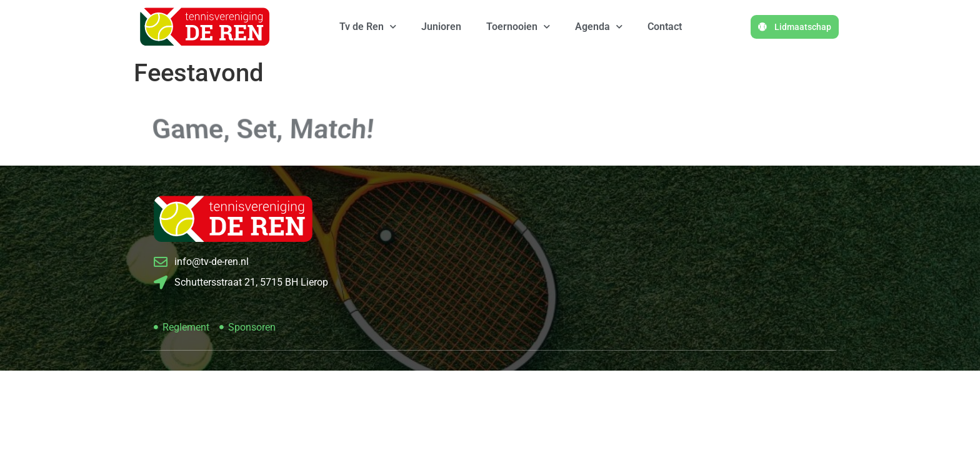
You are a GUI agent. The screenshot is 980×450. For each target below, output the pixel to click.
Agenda (599, 27)
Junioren (441, 27)
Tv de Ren (368, 27)
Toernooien (518, 27)
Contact (665, 27)
